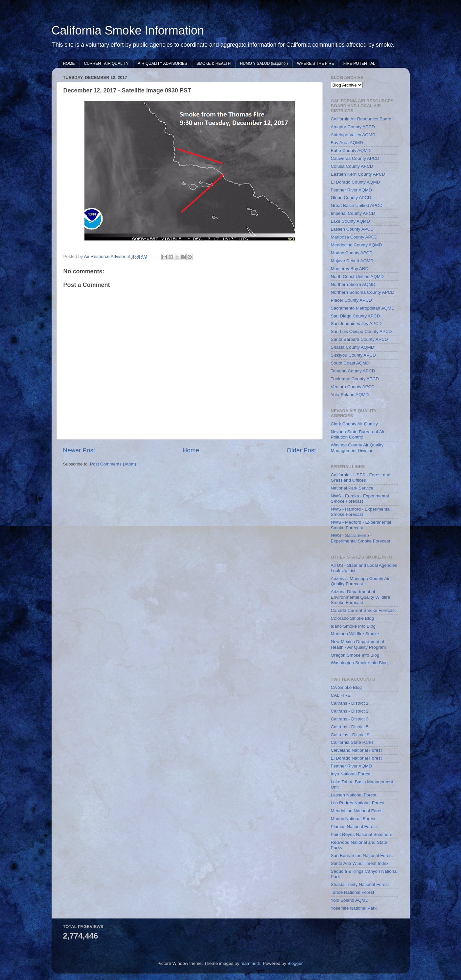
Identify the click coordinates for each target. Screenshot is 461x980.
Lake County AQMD (350, 221)
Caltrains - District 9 (350, 735)
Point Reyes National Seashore (362, 834)
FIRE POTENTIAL (359, 63)
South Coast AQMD (350, 363)
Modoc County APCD (352, 253)
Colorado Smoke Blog (352, 618)
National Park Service (352, 488)
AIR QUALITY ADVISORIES (162, 63)
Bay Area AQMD (347, 143)
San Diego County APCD (356, 316)
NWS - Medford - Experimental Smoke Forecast (361, 525)
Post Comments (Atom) (113, 464)
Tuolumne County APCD (355, 379)
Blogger (295, 963)
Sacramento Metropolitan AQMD (363, 308)
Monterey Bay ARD (350, 269)
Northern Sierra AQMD (353, 284)
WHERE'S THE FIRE (316, 63)
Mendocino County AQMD (357, 245)
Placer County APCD (351, 300)
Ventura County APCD (353, 387)
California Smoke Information (128, 30)
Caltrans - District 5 (350, 727)
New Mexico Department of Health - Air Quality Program (358, 644)
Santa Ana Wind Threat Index (360, 863)
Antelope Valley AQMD (353, 135)
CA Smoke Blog (346, 687)
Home (191, 450)
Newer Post (79, 450)
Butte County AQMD (351, 151)
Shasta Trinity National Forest (360, 884)
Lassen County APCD (352, 229)
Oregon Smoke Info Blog (355, 655)
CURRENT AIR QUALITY (106, 63)
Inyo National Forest (351, 774)
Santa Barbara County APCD (359, 339)
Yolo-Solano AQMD (350, 395)
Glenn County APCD (351, 198)
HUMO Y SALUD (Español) (264, 63)
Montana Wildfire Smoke (355, 634)
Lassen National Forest (354, 795)
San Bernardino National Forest (362, 855)
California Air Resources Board (361, 119)
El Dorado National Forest (356, 758)
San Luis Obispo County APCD (361, 331)
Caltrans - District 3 (350, 719)
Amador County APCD (353, 127)
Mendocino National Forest (357, 811)
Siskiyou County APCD (353, 355)
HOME (69, 63)
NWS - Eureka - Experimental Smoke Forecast (360, 499)
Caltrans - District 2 (350, 711)
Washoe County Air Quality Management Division (357, 448)
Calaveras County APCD (355, 158)
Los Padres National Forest (358, 803)
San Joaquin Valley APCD (356, 324)
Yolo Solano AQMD (350, 900)
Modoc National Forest (353, 819)
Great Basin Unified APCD (357, 205)
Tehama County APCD (353, 371)
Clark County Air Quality (354, 424)
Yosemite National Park (354, 908)
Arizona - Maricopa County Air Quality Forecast (360, 581)
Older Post (301, 450)
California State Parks (352, 742)
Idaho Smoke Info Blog (353, 626)
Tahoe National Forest (353, 892)
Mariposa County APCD (354, 237)
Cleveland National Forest (356, 750)
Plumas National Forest (354, 827)
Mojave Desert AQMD (352, 261)
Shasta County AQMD (353, 347)
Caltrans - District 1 (350, 703)
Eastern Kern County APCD (358, 174)
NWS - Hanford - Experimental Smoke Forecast (361, 512)
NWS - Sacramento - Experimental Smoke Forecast (361, 538)
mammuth (250, 963)
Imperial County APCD (353, 213)
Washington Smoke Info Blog (359, 663)
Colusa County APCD (352, 166)
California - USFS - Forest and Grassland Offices (361, 477)
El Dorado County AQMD (356, 182)
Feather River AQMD (351, 190)
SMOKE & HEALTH (214, 63)
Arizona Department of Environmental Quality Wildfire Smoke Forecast (361, 597)
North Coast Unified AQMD (357, 276)
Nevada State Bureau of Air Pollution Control (358, 434)
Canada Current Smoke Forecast (363, 610)
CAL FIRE (341, 695)
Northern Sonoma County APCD (363, 292)
